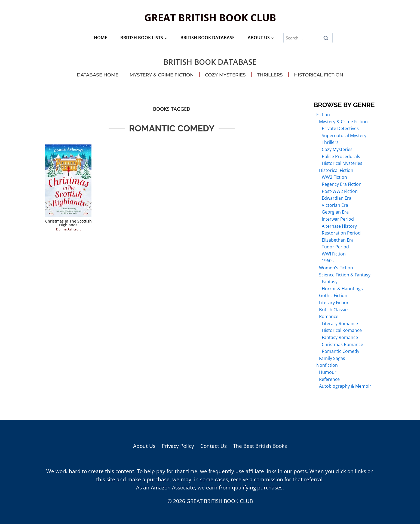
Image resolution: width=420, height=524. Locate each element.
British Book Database (208, 38)
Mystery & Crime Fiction (162, 75)
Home (101, 38)
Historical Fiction (319, 75)
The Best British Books (260, 446)
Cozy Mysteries (225, 75)
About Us (144, 446)
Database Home (98, 75)
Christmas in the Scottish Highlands (68, 223)
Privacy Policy (178, 446)
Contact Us (214, 446)
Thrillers (270, 75)
